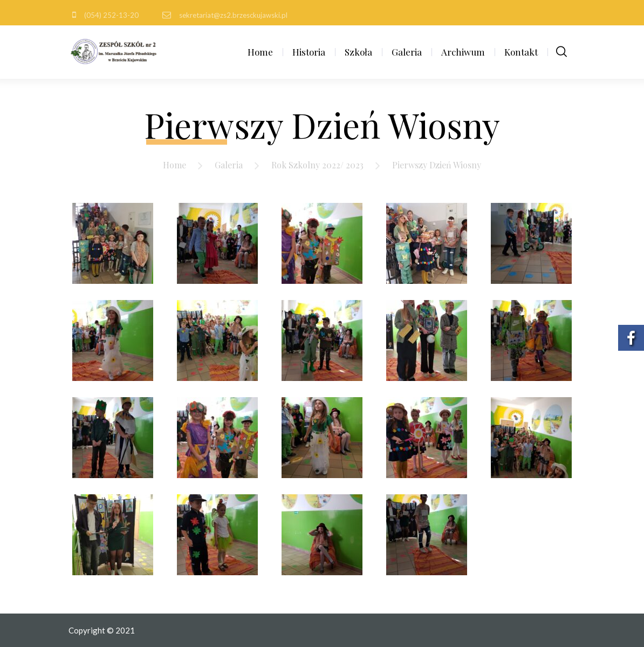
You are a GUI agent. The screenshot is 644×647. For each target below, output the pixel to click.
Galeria (407, 52)
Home (260, 52)
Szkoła (358, 52)
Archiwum (463, 52)
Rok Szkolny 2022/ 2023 (317, 165)
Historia (309, 52)
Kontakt (521, 52)
